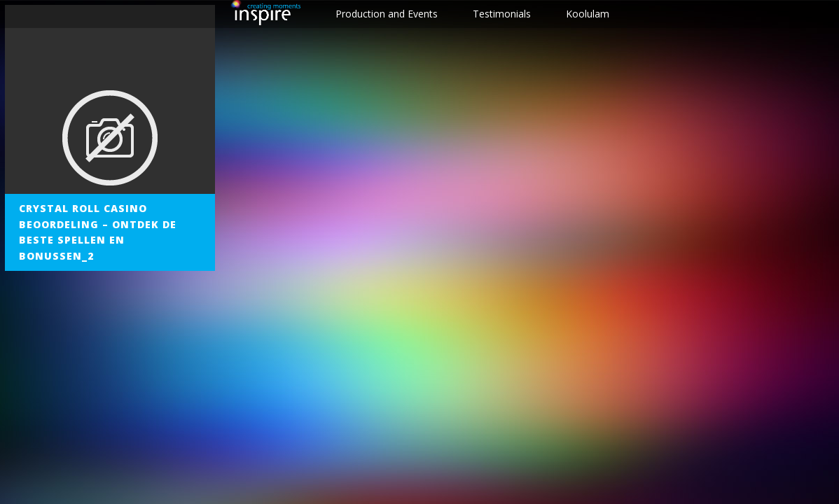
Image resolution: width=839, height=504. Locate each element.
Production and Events (387, 14)
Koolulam (588, 14)
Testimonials (502, 14)
